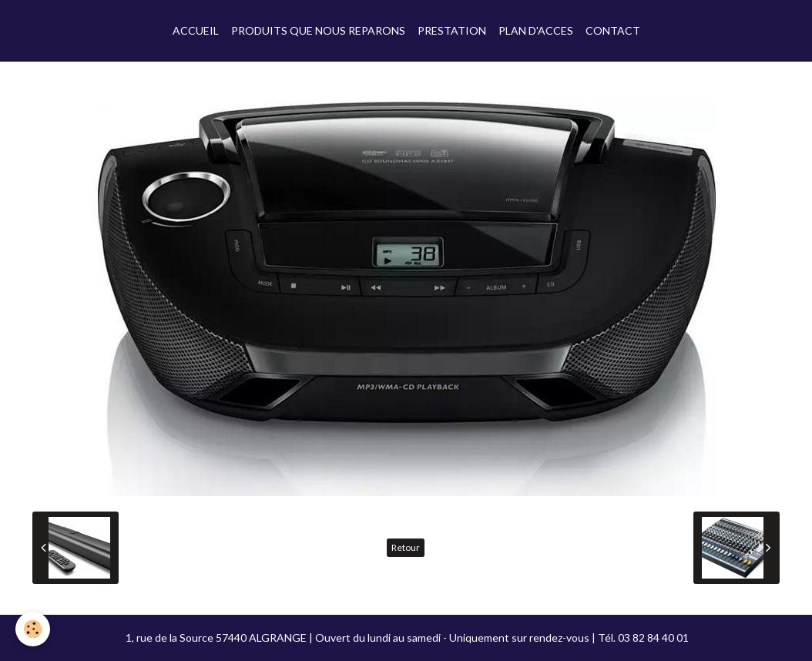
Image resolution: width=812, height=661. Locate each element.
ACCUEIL (196, 30)
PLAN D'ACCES (536, 30)
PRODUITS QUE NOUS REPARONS (318, 30)
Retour (406, 547)
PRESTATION (452, 30)
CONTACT (613, 30)
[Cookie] (33, 629)
